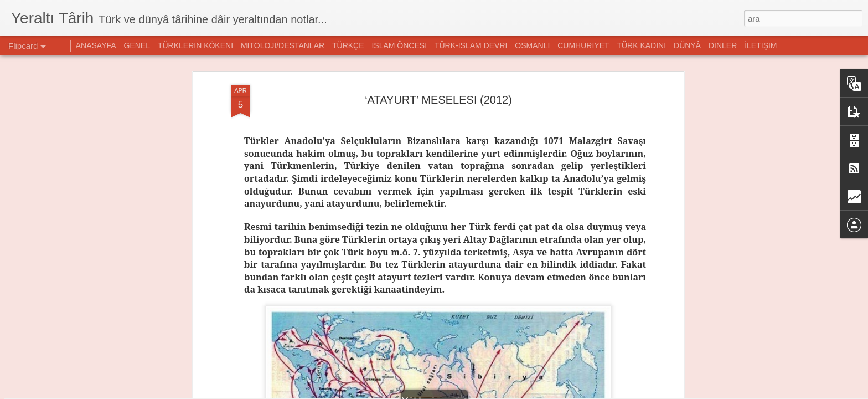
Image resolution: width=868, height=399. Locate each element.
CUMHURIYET (583, 45)
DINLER (723, 45)
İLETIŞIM (761, 45)
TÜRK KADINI (641, 45)
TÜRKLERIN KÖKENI (195, 45)
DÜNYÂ (687, 45)
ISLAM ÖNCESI (399, 45)
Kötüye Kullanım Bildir (550, 393)
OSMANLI (532, 45)
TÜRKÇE (348, 45)
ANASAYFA (96, 45)
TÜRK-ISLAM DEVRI (471, 45)
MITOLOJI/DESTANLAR (283, 45)
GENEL (137, 45)
